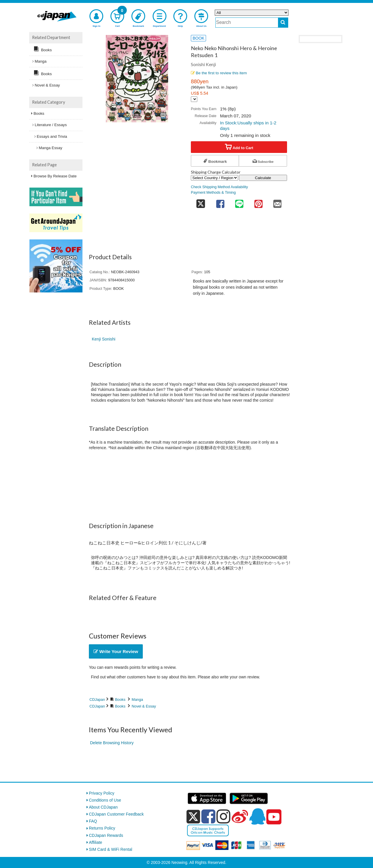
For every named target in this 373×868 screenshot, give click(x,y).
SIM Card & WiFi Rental (111, 849)
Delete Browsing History (112, 743)
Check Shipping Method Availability (219, 187)
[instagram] (224, 816)
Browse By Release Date (55, 176)
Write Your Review (116, 651)
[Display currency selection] (194, 99)
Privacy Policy (102, 793)
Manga (137, 699)
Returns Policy (102, 828)
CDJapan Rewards (106, 835)
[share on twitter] (201, 202)
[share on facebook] (220, 202)
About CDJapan (103, 807)
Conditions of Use (105, 800)
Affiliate (96, 842)
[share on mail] (277, 202)
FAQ (93, 821)
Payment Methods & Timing (213, 193)
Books (120, 699)
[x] (193, 817)
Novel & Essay (144, 706)
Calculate (263, 178)
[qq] (257, 816)
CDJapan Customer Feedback (116, 814)
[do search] (283, 23)
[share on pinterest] (258, 202)
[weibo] (240, 816)
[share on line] (239, 202)
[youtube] (274, 817)
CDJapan (97, 699)
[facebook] (208, 816)
